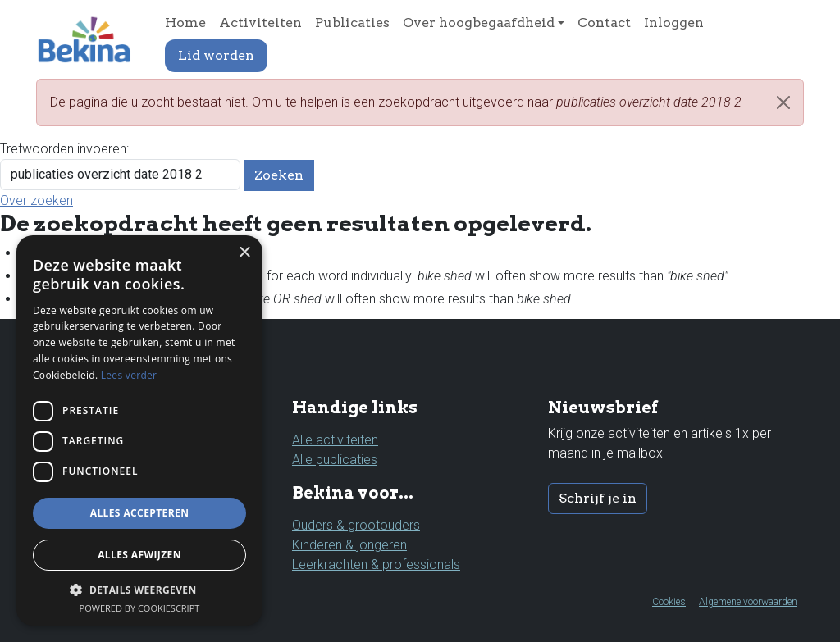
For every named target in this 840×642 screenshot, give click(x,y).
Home (185, 23)
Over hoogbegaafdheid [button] (479, 23)
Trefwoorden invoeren (63, 149)
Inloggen (674, 23)
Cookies (669, 602)
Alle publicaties (335, 460)
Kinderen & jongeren (349, 545)
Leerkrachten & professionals (376, 565)
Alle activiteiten (335, 440)
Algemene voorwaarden (748, 602)
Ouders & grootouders (356, 525)
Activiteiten (260, 23)
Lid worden (216, 55)
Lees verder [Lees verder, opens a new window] (129, 375)
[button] (139, 590)
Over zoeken (37, 200)
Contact (604, 23)
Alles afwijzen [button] (139, 555)
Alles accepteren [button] (140, 513)
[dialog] (139, 430)
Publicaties (352, 23)
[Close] (783, 102)
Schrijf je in (598, 498)
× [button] (244, 253)
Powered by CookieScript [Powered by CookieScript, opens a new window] (140, 608)
